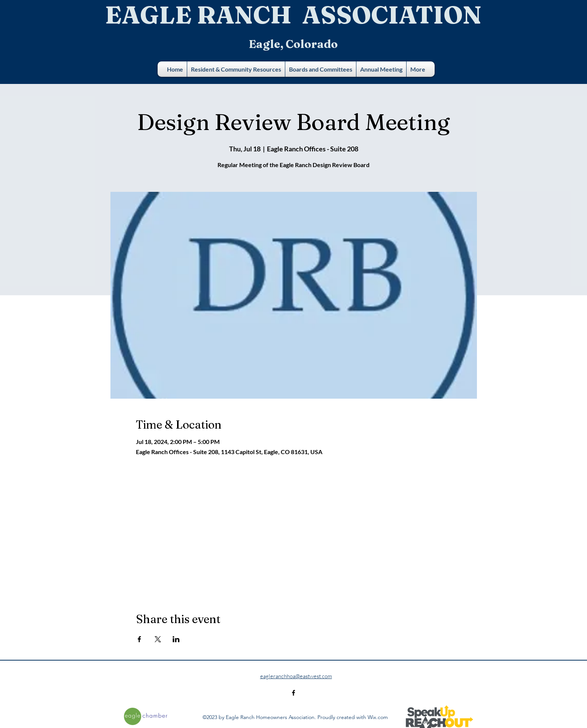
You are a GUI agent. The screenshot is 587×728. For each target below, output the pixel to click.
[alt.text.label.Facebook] (293, 693)
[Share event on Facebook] (139, 639)
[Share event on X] (158, 639)
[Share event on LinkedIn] (176, 639)
